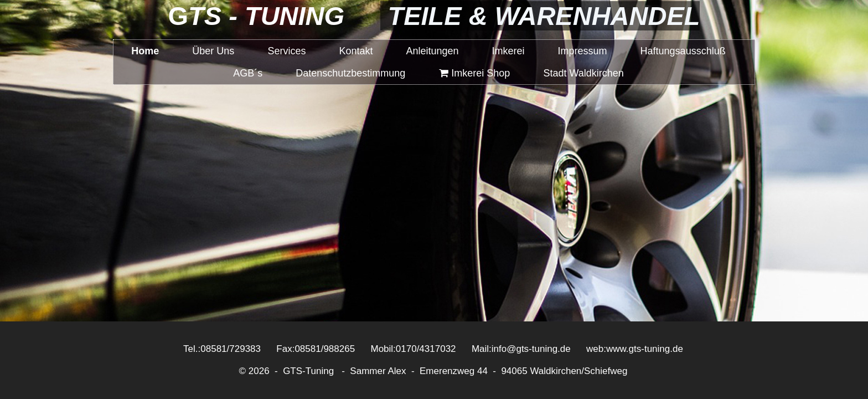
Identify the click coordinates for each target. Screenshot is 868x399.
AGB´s (248, 73)
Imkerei (508, 51)
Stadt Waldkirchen (583, 73)
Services (286, 51)
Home (145, 51)
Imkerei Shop (474, 73)
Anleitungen (432, 51)
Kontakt (356, 51)
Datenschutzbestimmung (350, 73)
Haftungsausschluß (683, 51)
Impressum (583, 51)
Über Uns (213, 51)
